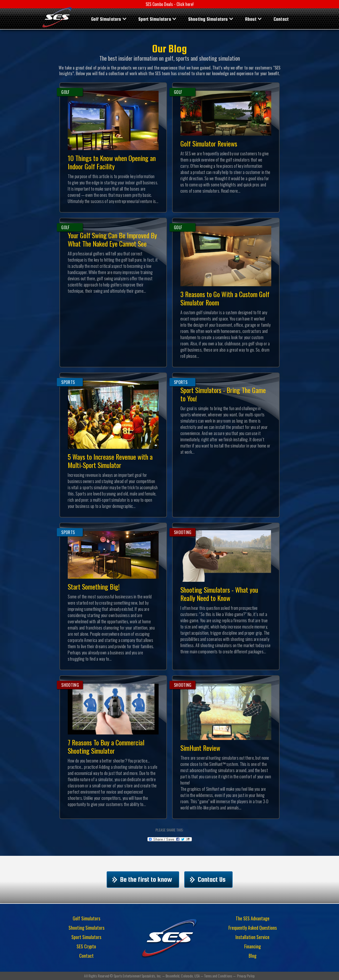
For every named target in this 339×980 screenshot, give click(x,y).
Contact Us (212, 888)
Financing (253, 946)
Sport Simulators (155, 19)
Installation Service (252, 937)
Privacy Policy (246, 976)
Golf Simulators (106, 19)
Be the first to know (146, 888)
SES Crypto (86, 946)
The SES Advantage (253, 918)
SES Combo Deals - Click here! (170, 4)
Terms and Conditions (218, 976)
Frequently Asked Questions (253, 928)
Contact (281, 19)
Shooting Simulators (208, 19)
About (251, 19)
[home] (57, 17)
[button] (109, 19)
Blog (253, 956)
